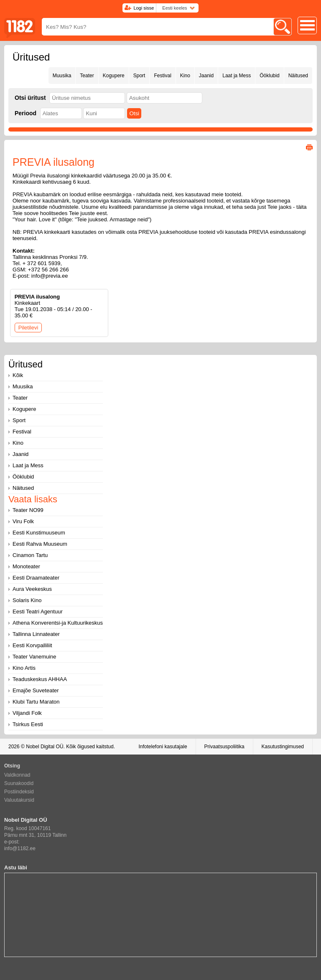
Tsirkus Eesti (28, 724)
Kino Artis (24, 668)
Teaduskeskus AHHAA (40, 679)
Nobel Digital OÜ (45, 747)
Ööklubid (269, 76)
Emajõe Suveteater (36, 690)
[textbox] (87, 98)
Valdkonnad (17, 775)
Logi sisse (144, 8)
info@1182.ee (20, 848)
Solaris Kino (27, 600)
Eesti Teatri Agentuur (38, 612)
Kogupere (114, 76)
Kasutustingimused (283, 747)
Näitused (298, 76)
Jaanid (206, 76)
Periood (25, 113)
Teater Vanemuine (34, 657)
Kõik (18, 375)
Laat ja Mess (237, 76)
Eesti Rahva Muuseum (40, 544)
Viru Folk (23, 521)
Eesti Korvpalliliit (32, 645)
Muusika (62, 76)
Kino (185, 76)
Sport (139, 76)
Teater (87, 76)
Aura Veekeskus (32, 589)
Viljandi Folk (27, 713)
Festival (162, 76)
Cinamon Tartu (30, 555)
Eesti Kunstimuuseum (39, 533)
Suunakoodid (19, 783)
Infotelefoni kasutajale (163, 747)
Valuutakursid (19, 800)
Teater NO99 (28, 510)
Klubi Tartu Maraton (36, 702)
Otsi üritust (30, 98)
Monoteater (26, 566)
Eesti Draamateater (36, 578)
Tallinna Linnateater (36, 634)
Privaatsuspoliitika (224, 747)
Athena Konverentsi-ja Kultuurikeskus (58, 623)
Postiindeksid (19, 792)
